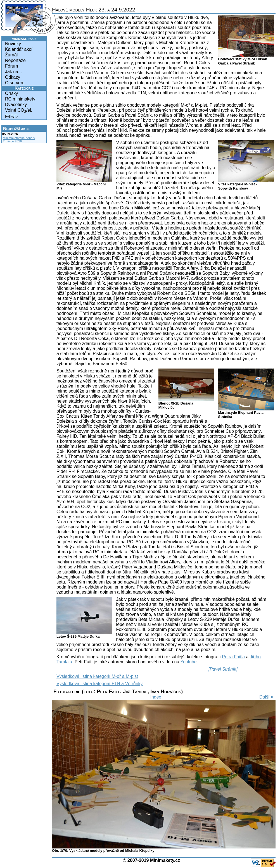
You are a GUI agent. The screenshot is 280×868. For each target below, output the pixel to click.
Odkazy (13, 77)
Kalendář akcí (19, 49)
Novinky (13, 44)
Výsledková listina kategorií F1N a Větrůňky (100, 684)
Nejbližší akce (16, 129)
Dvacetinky (16, 105)
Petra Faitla (233, 657)
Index (156, 697)
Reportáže (15, 60)
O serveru (15, 83)
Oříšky (11, 93)
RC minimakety (20, 99)
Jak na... (13, 72)
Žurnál (11, 55)
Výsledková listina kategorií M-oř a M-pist (97, 676)
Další (267, 697)
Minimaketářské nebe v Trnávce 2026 (19, 140)
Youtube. (189, 662)
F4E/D (11, 117)
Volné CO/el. (19, 111)
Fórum (11, 66)
